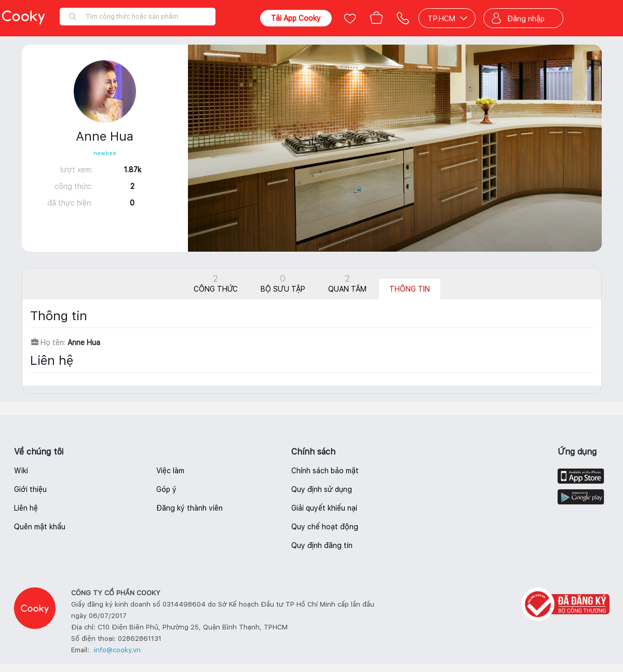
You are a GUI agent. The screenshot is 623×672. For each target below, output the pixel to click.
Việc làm (170, 471)
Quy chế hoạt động (325, 527)
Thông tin (410, 289)
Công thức (216, 283)
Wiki (21, 471)
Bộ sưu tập (283, 283)
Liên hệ (26, 508)
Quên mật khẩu (40, 527)
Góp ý (166, 489)
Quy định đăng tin (322, 545)
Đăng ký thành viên (189, 508)
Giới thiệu (30, 489)
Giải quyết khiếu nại (324, 508)
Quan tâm (347, 283)
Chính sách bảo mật (325, 471)
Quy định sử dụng (322, 489)
